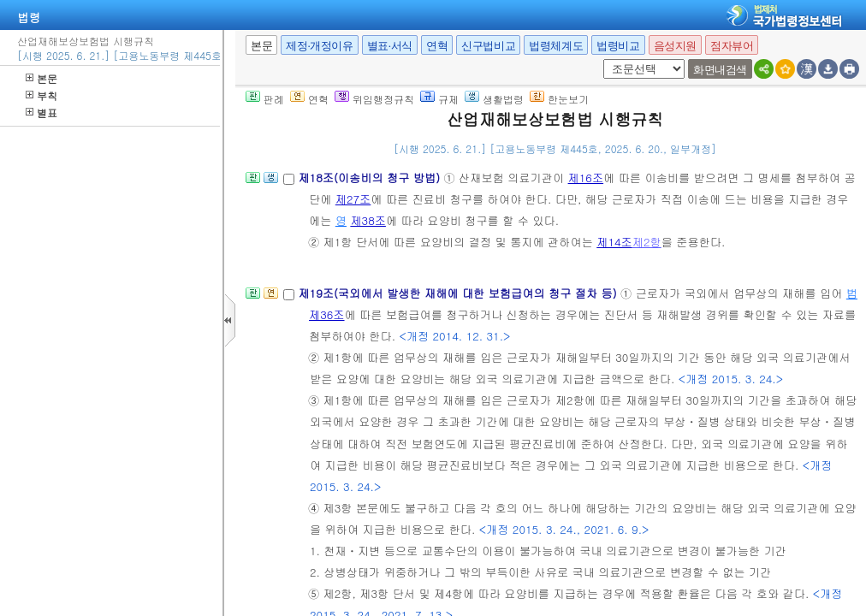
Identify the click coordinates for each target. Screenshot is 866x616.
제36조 (327, 314)
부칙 (42, 95)
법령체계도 (556, 46)
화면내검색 (720, 70)
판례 (265, 99)
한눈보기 (559, 99)
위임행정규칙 (374, 99)
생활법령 (494, 99)
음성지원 (675, 46)
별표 (42, 113)
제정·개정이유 (319, 46)
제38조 (368, 220)
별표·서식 (390, 46)
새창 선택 (600, 59)
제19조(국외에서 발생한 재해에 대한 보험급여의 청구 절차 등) (459, 293)
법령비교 (618, 46)
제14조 (614, 242)
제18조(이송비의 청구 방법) (371, 178)
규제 (439, 99)
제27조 (353, 199)
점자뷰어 (732, 46)
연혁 (437, 46)
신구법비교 (488, 46)
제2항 (647, 242)
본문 (42, 78)
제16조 (586, 178)
